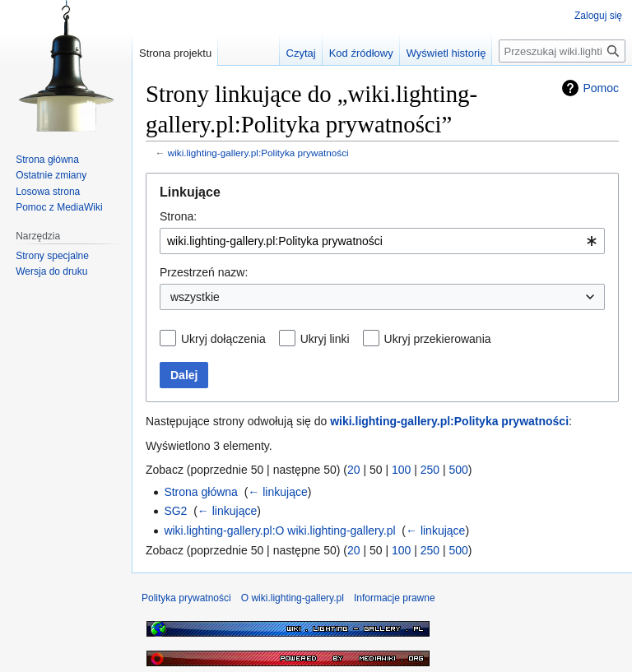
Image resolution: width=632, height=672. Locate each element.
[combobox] (382, 241)
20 (354, 470)
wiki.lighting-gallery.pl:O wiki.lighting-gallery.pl (279, 531)
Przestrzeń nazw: (204, 272)
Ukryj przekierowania (438, 339)
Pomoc (601, 88)
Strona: (178, 216)
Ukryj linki (325, 339)
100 (401, 470)
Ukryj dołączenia (223, 339)
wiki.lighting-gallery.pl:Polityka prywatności (258, 153)
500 (459, 470)
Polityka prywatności (186, 598)
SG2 (175, 511)
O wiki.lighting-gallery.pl (293, 598)
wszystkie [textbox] (195, 297)
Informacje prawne (395, 598)
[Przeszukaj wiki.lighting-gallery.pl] (562, 51)
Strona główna (201, 492)
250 (430, 470)
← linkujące (277, 492)
